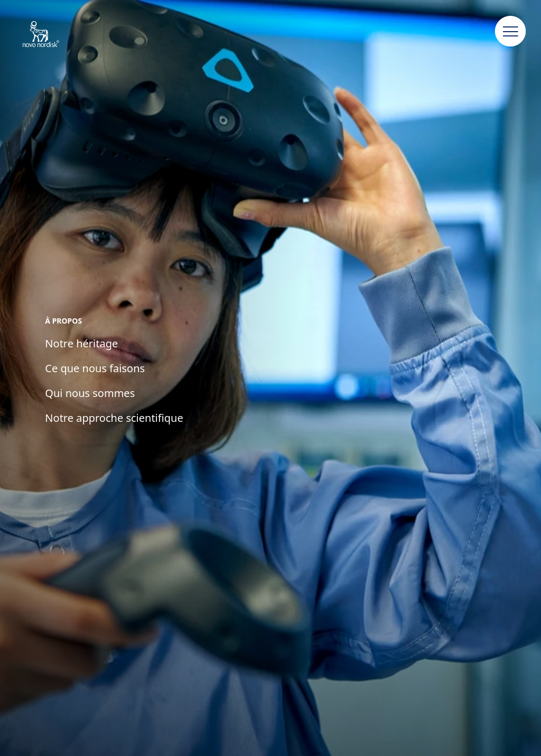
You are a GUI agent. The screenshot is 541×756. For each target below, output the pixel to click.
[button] (510, 32)
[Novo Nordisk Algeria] (55, 35)
